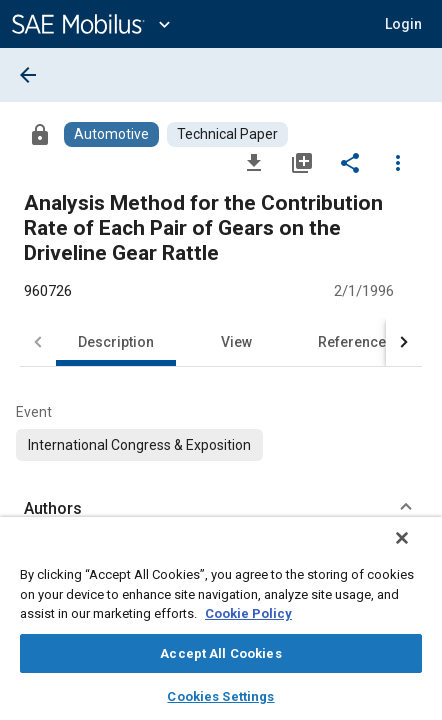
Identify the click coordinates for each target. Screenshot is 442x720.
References (356, 342)
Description (116, 342)
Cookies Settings (220, 696)
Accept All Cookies (220, 653)
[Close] (416, 551)
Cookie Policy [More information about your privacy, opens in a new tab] (248, 613)
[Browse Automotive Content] (111, 134)
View (236, 342)
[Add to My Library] (302, 162)
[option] (139, 445)
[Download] (254, 162)
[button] (403, 24)
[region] (221, 625)
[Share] (350, 162)
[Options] (398, 162)
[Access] (40, 134)
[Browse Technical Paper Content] (227, 134)
